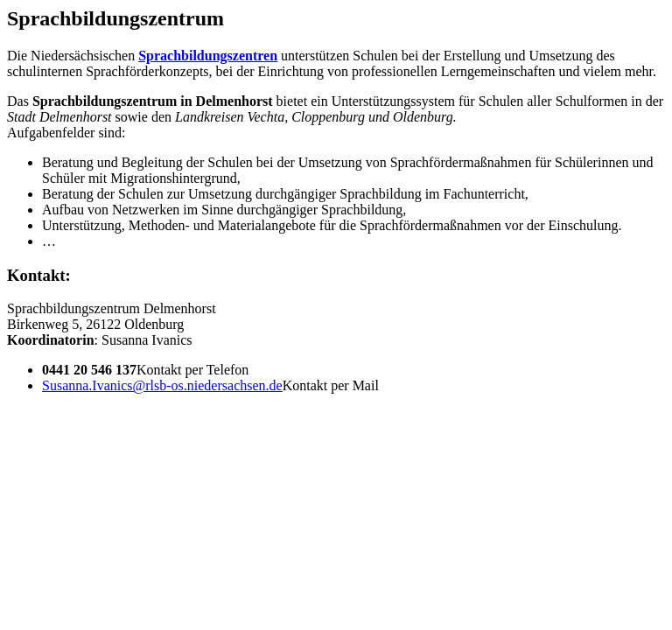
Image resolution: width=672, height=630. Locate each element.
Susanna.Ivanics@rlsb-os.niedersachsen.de (162, 385)
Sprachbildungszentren (208, 56)
